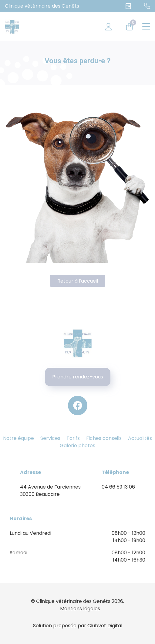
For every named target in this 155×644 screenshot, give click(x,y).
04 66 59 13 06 (118, 487)
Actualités (140, 438)
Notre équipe (19, 438)
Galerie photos (77, 446)
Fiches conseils (104, 438)
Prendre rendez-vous (78, 377)
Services (50, 438)
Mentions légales (80, 609)
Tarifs (73, 438)
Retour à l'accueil (78, 281)
